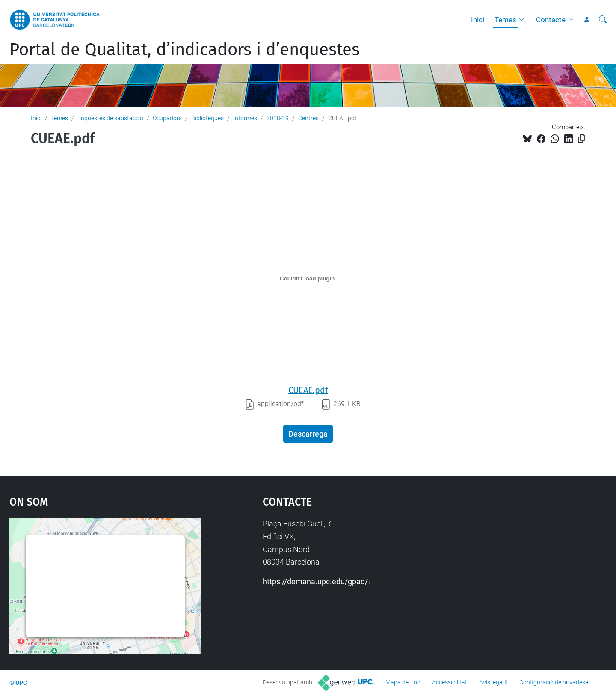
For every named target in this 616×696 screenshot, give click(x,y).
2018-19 (278, 118)
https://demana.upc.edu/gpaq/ (315, 581)
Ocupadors (167, 118)
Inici (478, 20)
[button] (524, 20)
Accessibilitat (450, 682)
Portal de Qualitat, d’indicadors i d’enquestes (185, 50)
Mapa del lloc (403, 682)
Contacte (551, 20)
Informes (245, 118)
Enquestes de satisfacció (110, 118)
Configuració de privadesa (554, 682)
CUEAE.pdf (308, 390)
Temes (505, 20)
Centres (308, 118)
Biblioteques (207, 118)
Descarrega (308, 434)
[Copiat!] (582, 139)
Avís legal (492, 682)
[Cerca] (603, 20)
